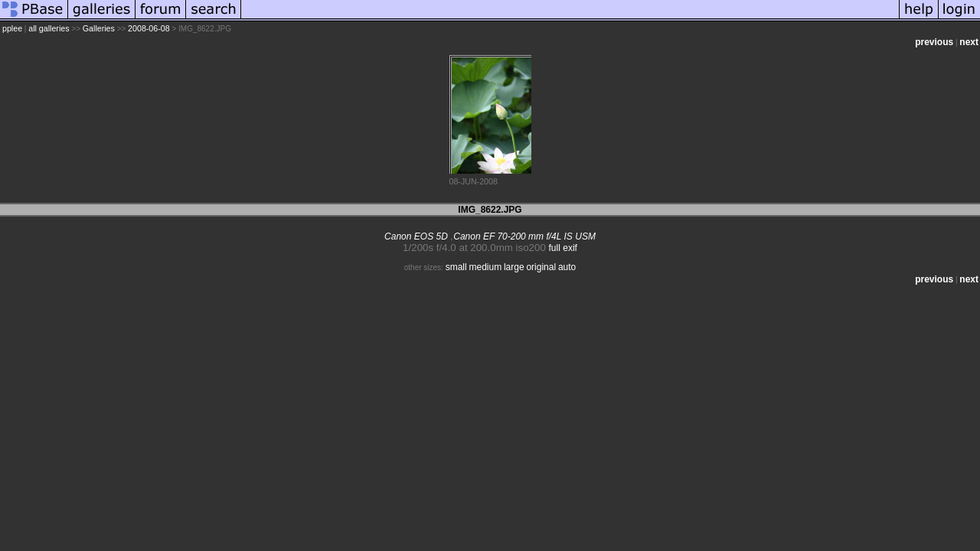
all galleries (49, 28)
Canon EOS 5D (416, 236)
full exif (563, 248)
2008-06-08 (149, 28)
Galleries (99, 28)
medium (485, 267)
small (456, 267)
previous (934, 42)
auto (567, 267)
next (969, 42)
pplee (12, 28)
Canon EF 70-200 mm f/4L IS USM (524, 236)
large (514, 267)
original (541, 267)
